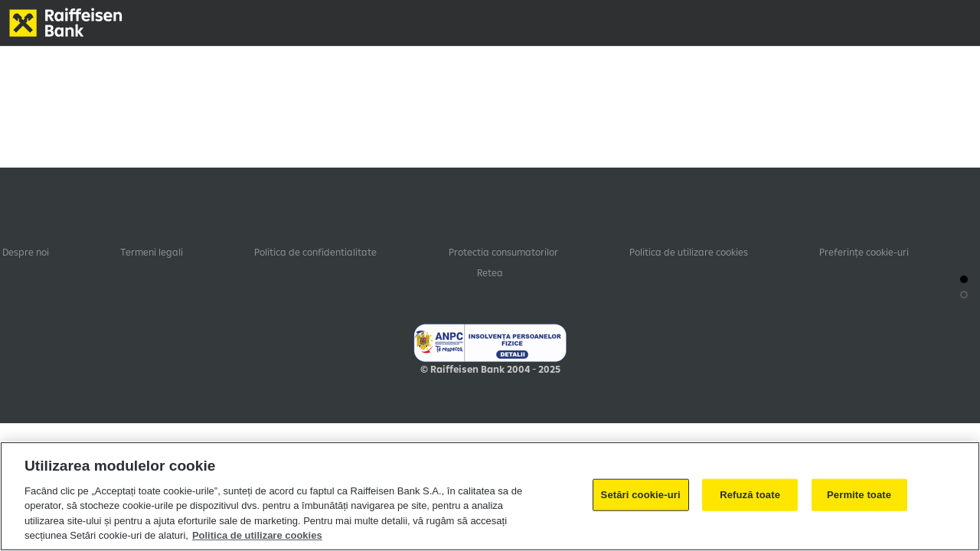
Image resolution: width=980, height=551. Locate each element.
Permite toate (859, 495)
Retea (490, 272)
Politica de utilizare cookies (689, 252)
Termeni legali (152, 252)
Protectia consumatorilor (503, 252)
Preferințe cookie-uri (864, 252)
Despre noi (26, 252)
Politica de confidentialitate (315, 252)
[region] (490, 496)
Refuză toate (750, 495)
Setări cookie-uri (641, 495)
